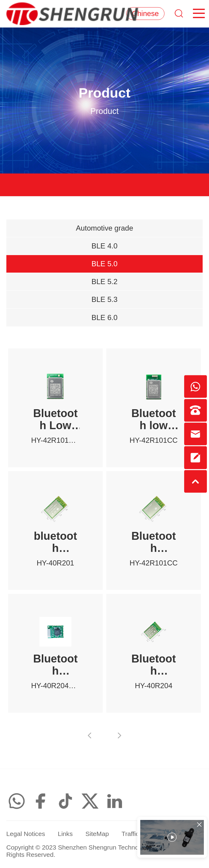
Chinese (146, 13)
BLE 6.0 (104, 317)
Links (65, 834)
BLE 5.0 (104, 264)
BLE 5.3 (104, 299)
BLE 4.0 (104, 246)
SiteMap (97, 834)
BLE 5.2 (104, 282)
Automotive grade (104, 228)
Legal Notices (26, 834)
